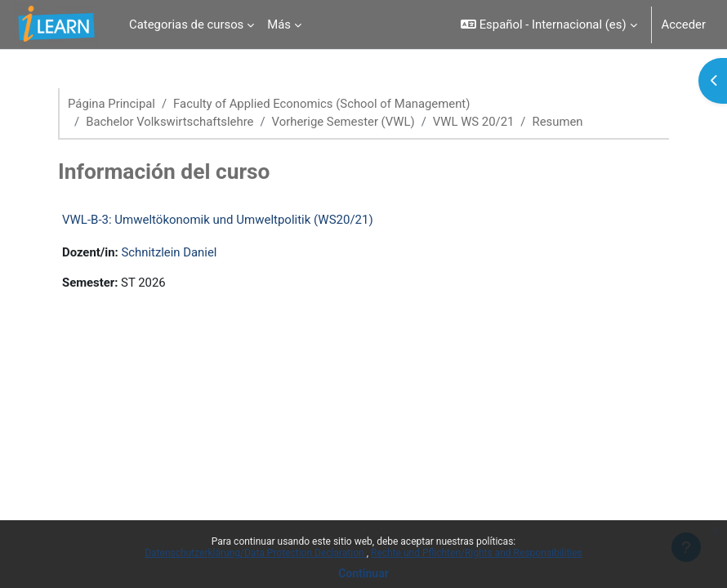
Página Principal (112, 104)
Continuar (363, 573)
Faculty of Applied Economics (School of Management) (321, 104)
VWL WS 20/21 (474, 122)
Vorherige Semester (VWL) (343, 122)
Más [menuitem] (279, 24)
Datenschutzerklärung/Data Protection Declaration (255, 553)
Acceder (684, 24)
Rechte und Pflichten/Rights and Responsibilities (477, 553)
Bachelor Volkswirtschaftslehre (169, 122)
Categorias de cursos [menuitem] (186, 24)
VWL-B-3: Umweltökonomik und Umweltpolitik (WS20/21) (218, 220)
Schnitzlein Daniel (169, 252)
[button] (549, 24)
